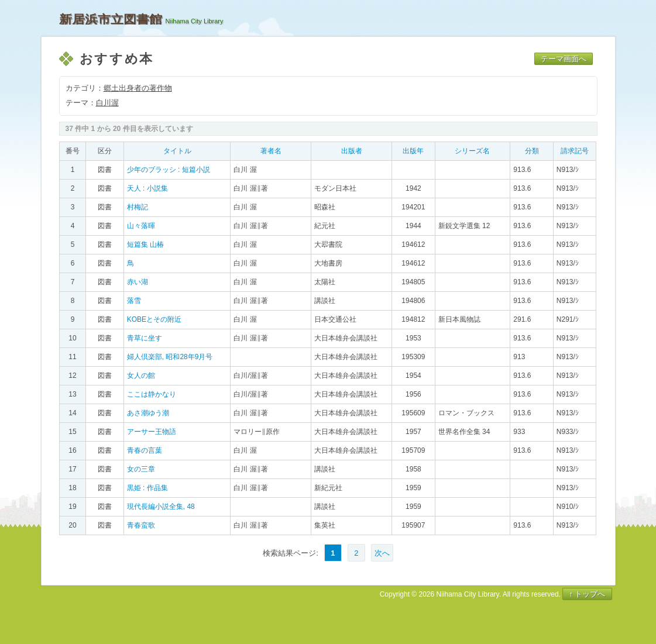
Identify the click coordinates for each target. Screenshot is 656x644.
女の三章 (141, 469)
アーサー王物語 (152, 432)
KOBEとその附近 (154, 319)
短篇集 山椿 (145, 244)
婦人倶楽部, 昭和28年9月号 (170, 357)
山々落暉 (141, 226)
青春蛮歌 (141, 525)
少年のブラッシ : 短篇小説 (169, 170)
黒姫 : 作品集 (147, 488)
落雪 (134, 301)
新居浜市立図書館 (111, 19)
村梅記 (138, 207)
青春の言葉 (145, 450)
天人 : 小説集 (147, 188)
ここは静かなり (152, 394)
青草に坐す (145, 338)
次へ (382, 553)
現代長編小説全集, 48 (161, 507)
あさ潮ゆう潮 (148, 413)
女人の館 (141, 376)
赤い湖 (138, 282)
